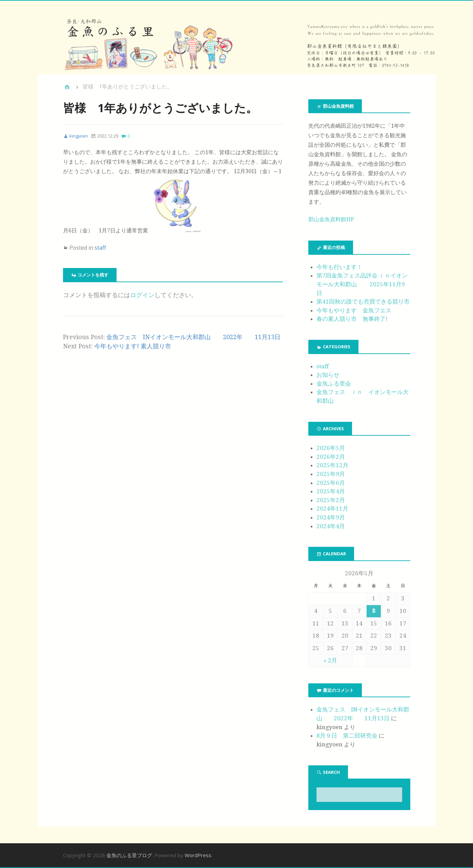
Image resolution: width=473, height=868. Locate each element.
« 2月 (330, 660)
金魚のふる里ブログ (129, 855)
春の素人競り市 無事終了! (352, 319)
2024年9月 (331, 517)
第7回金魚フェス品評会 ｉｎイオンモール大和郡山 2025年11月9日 (362, 284)
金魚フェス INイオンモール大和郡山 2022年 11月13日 (193, 337)
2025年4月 (331, 491)
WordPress (198, 855)
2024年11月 (332, 509)
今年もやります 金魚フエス (354, 310)
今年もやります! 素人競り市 (133, 346)
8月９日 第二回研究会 (347, 736)
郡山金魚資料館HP (331, 219)
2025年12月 (332, 465)
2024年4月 (331, 526)
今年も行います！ (340, 267)
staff (100, 248)
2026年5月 (331, 448)
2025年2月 (331, 500)
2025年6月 (331, 483)
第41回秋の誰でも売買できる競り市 (363, 302)
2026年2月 (331, 457)
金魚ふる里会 (334, 384)
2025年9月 (331, 474)
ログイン (142, 295)
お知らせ (328, 375)
